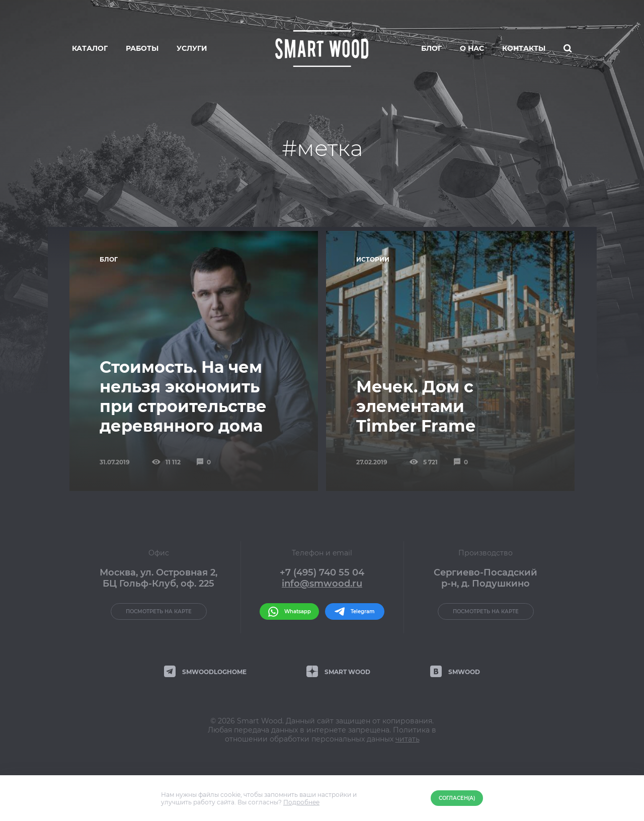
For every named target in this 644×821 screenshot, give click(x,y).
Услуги (192, 48)
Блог (431, 48)
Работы (142, 48)
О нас (472, 48)
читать (408, 739)
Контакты (524, 48)
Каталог (90, 48)
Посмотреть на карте (159, 611)
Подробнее (301, 802)
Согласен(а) (457, 798)
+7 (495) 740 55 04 (322, 572)
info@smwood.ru (322, 584)
